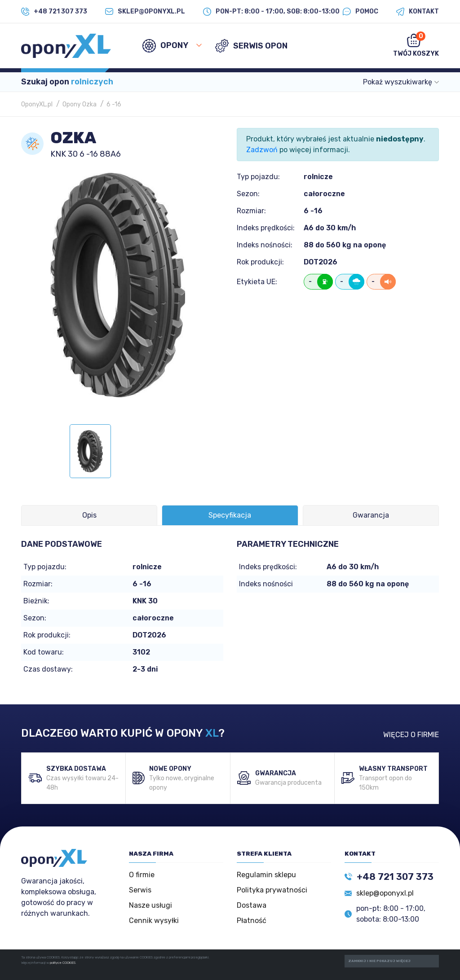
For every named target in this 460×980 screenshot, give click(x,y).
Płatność (252, 921)
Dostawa (252, 905)
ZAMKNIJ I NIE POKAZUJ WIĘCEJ (379, 961)
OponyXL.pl (37, 104)
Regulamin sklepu (266, 875)
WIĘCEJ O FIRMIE (411, 735)
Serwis (140, 890)
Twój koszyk (416, 44)
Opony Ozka (80, 104)
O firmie (142, 875)
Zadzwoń (262, 150)
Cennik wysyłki (154, 921)
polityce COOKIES (63, 963)
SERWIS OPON (251, 46)
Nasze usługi (150, 905)
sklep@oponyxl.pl (385, 893)
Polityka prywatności (272, 890)
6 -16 (114, 104)
